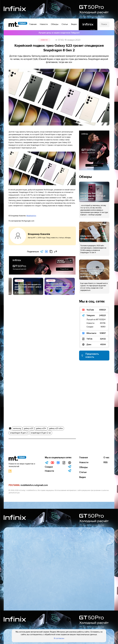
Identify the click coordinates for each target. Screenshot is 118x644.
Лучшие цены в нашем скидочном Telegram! (59, 33)
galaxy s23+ (41, 428)
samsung (17, 428)
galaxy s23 (28, 428)
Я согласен (59, 638)
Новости (44, 40)
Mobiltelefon (31, 216)
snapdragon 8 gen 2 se (41, 432)
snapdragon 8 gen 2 (19, 432)
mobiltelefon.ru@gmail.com (34, 485)
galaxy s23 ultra (56, 428)
